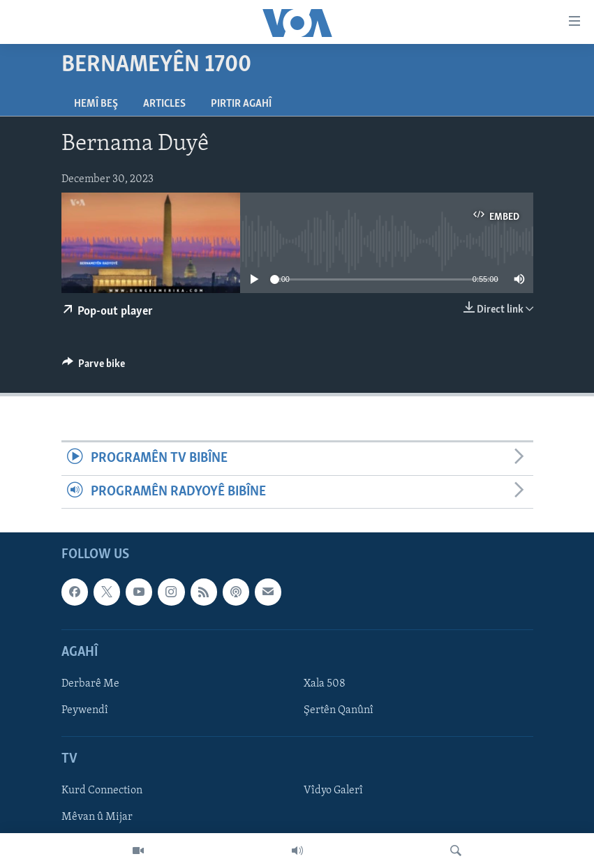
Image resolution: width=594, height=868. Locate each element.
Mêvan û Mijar (97, 817)
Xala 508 (325, 684)
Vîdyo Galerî (333, 791)
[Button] (94, 367)
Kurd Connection (102, 791)
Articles (164, 104)
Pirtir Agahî (241, 104)
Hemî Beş (96, 104)
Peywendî (85, 710)
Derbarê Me (90, 684)
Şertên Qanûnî (339, 710)
